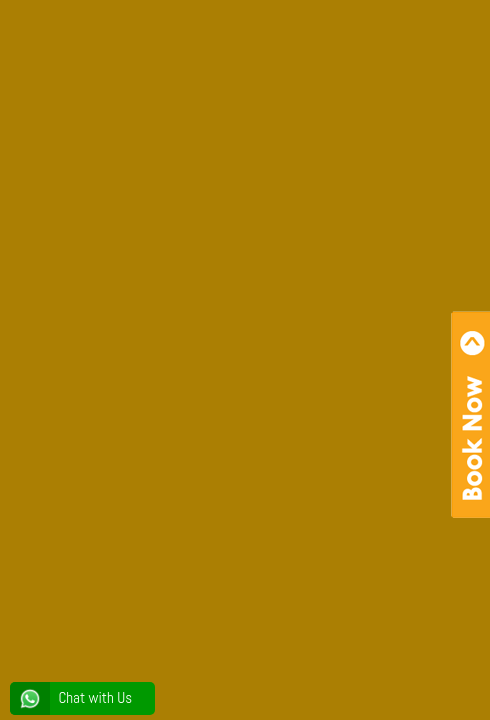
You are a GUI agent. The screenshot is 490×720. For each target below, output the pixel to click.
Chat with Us (71, 698)
